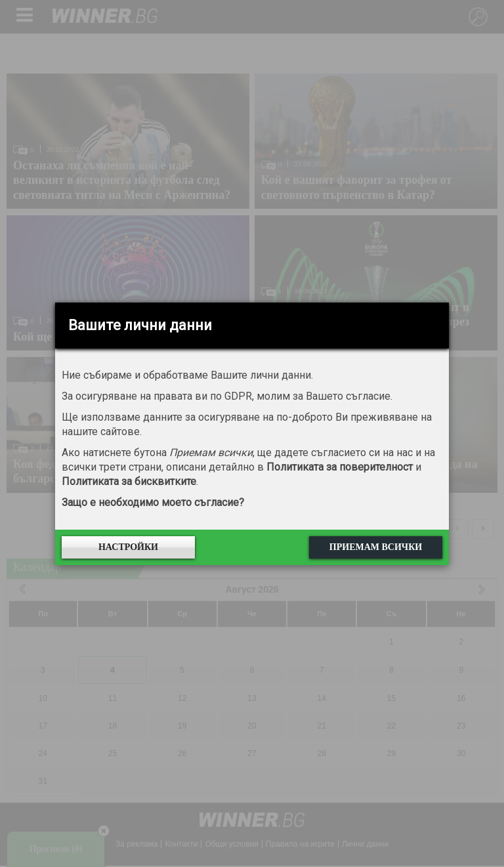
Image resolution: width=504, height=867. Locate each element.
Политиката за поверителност (340, 467)
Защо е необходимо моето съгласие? (153, 502)
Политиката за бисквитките (129, 481)
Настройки (128, 547)
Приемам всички (376, 547)
